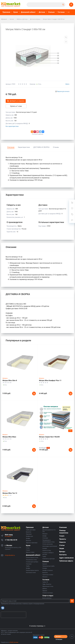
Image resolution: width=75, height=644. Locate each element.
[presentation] (13, 615)
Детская (42, 12)
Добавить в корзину (16, 101)
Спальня (51, 12)
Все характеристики (12, 126)
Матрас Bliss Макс (9, 437)
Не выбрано (9, 536)
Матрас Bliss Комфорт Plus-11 (50, 380)
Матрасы (5, 378)
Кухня (16, 12)
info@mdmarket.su (10, 555)
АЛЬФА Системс (14, 642)
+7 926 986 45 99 (11, 540)
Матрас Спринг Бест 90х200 (49, 437)
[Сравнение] (72, 214)
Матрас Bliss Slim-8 (10, 380)
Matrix (67, 84)
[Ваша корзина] (72, 203)
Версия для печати (63, 91)
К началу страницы (37, 626)
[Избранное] (72, 208)
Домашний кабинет (28, 12)
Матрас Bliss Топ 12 (10, 493)
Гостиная (61, 12)
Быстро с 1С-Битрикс (59, 637)
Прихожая (6, 12)
